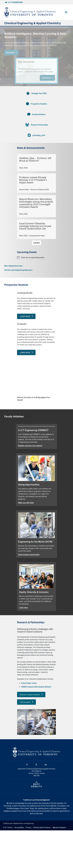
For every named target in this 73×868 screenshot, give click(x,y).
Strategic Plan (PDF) (39, 93)
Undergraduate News (37, 236)
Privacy (29, 827)
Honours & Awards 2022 (40, 189)
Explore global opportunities (29, 554)
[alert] (36, 258)
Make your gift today (26, 503)
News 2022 (23, 168)
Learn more (24, 607)
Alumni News (24, 189)
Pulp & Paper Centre (29, 683)
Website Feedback (59, 827)
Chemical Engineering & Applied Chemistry (33, 23)
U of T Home (8, 827)
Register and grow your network (30, 446)
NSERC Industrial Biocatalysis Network (36, 687)
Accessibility (19, 827)
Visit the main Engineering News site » (19, 270)
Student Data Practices (42, 827)
